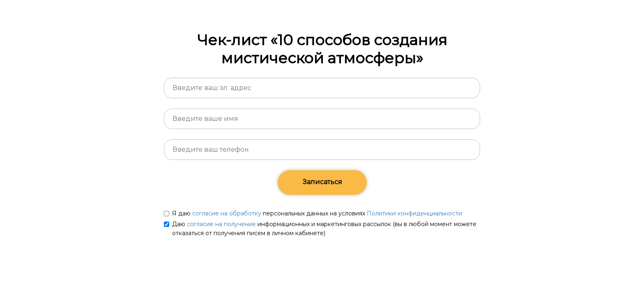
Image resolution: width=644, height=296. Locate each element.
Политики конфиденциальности (414, 213)
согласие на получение (221, 224)
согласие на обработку (227, 213)
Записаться (322, 182)
